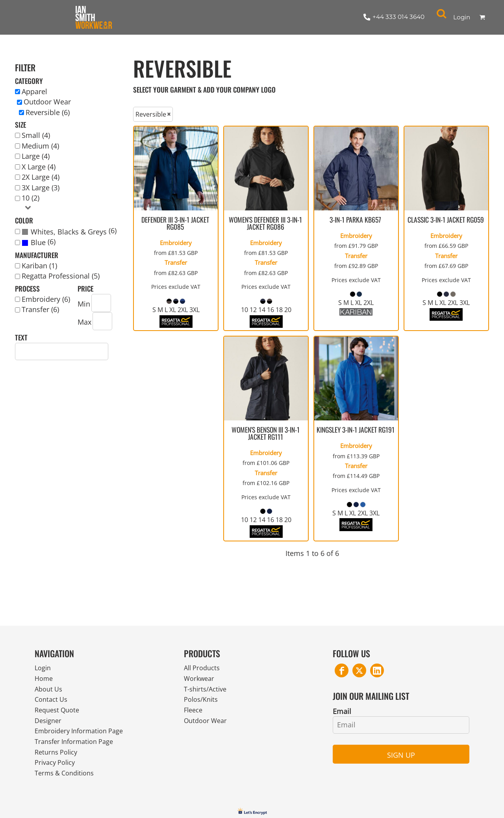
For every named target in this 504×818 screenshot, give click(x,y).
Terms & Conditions (68, 782)
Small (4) (36, 135)
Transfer (176, 262)
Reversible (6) (48, 112)
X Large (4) (39, 167)
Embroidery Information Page (84, 737)
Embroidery (176, 243)
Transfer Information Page (78, 748)
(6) (69, 231)
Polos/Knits (203, 703)
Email (342, 711)
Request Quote (59, 714)
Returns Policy (58, 759)
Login (462, 17)
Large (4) (36, 156)
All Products (204, 668)
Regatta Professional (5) (61, 276)
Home (45, 680)
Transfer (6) (40, 309)
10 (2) (31, 198)
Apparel (34, 91)
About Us (50, 691)
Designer (49, 725)
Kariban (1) (39, 266)
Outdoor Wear (47, 102)
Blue (38, 242)
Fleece (194, 714)
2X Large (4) (41, 177)
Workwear (201, 680)
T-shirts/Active (208, 691)
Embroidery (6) (46, 299)
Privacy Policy (57, 771)
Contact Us (53, 703)
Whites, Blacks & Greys (69, 232)
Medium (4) (40, 146)
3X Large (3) (41, 188)
